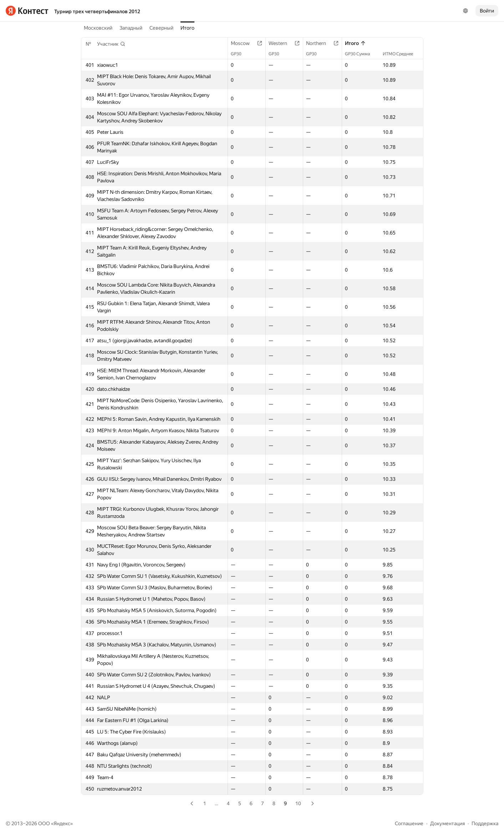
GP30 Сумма (361, 54)
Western (281, 43)
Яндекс (62, 823)
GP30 (240, 54)
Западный (131, 28)
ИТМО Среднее (401, 54)
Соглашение (409, 823)
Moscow (244, 43)
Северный (161, 28)
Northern (320, 43)
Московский (98, 28)
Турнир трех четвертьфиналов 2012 (97, 11)
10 (298, 803)
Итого (187, 28)
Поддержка (485, 823)
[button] (111, 44)
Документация (447, 823)
